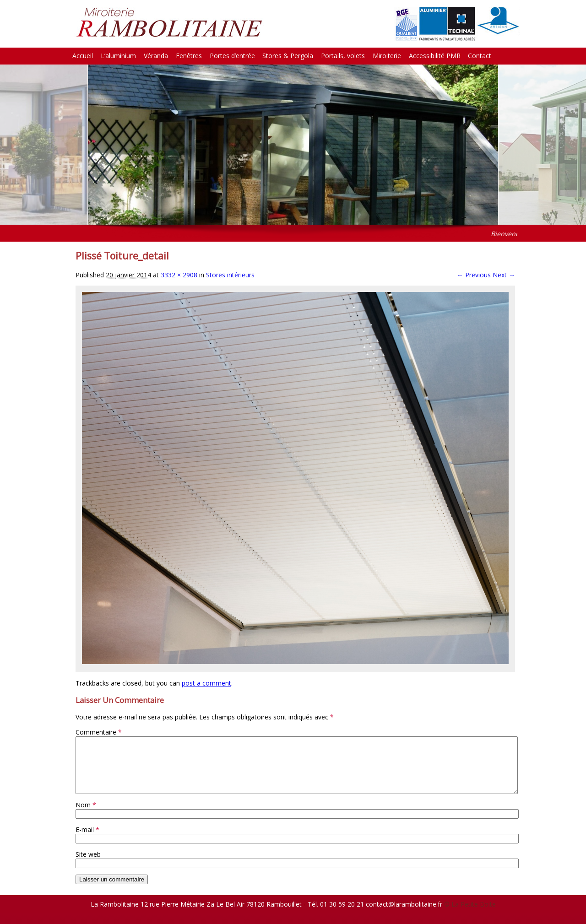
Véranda (156, 56)
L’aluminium (118, 56)
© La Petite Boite (470, 915)
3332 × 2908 (179, 275)
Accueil (83, 56)
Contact (480, 56)
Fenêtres (189, 56)
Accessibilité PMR (435, 56)
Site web (88, 865)
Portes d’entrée (232, 56)
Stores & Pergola (288, 56)
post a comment (206, 683)
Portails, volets (343, 56)
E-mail (87, 840)
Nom (86, 816)
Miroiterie (387, 56)
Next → (504, 275)
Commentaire (99, 732)
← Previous (474, 275)
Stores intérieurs (230, 275)
